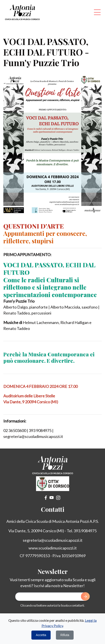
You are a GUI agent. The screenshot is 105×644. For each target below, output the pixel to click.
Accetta (41, 635)
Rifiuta (65, 635)
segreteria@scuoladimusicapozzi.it (53, 540)
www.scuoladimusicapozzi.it (53, 548)
